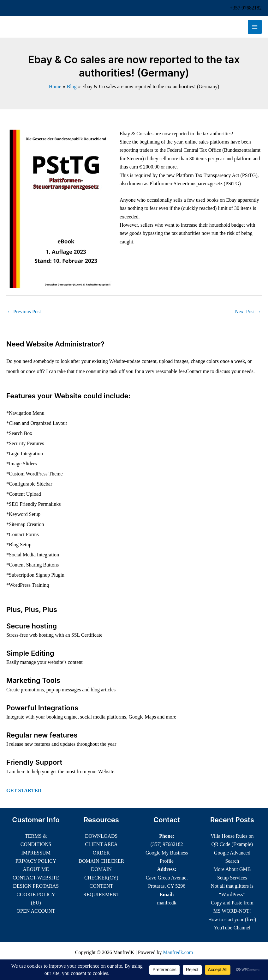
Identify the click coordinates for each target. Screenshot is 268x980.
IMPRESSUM (36, 853)
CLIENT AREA (101, 844)
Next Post (248, 312)
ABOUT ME (36, 869)
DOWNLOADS (101, 836)
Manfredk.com (178, 952)
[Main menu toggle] (255, 27)
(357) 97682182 (167, 844)
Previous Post (24, 312)
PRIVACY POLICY (36, 861)
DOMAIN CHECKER (101, 861)
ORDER (101, 853)
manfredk (167, 903)
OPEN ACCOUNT (36, 911)
